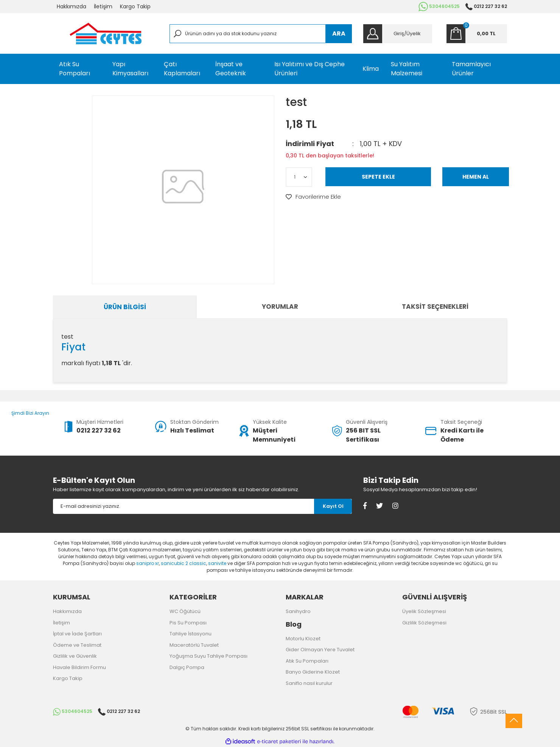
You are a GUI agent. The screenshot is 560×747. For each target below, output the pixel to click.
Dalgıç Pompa (187, 667)
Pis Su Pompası (188, 623)
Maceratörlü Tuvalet (194, 645)
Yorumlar (280, 307)
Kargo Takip (135, 6)
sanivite (217, 563)
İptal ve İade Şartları (77, 634)
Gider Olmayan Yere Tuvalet (320, 650)
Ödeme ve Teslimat (77, 645)
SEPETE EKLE (378, 177)
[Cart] (477, 34)
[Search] (261, 34)
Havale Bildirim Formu (79, 667)
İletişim (103, 6)
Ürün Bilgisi (125, 307)
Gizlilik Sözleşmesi (424, 623)
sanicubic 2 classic (184, 563)
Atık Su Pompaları (307, 661)
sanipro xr (148, 563)
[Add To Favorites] (313, 197)
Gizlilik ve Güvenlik (75, 656)
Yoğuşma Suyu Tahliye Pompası (208, 656)
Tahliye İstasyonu (191, 634)
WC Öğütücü (185, 611)
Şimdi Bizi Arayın (25, 413)
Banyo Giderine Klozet (313, 672)
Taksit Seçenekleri (435, 307)
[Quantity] (299, 177)
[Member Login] (398, 34)
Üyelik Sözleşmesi (424, 611)
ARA (339, 33)
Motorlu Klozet (303, 639)
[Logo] (106, 33)
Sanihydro (298, 611)
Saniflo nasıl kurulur (309, 683)
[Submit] (333, 506)
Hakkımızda (72, 6)
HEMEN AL (476, 177)
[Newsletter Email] (184, 506)
